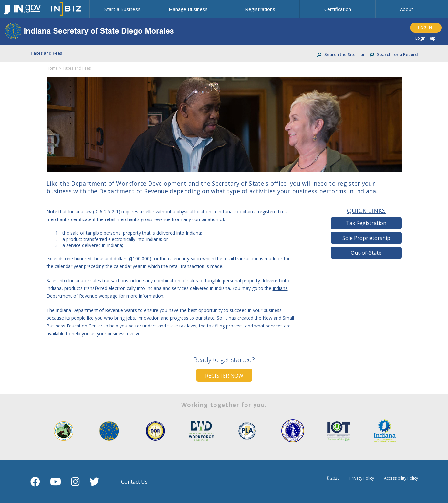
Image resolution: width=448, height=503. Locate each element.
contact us (134, 482)
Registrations (260, 9)
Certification (338, 9)
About (406, 9)
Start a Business (122, 9)
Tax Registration (366, 223)
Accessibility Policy (401, 478)
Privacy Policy (362, 478)
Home (52, 68)
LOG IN (425, 28)
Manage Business (188, 9)
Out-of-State (366, 253)
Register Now (224, 376)
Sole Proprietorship (366, 238)
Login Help (426, 38)
